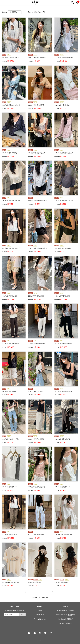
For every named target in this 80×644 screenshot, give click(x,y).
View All (42, 12)
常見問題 (65, 606)
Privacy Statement (40, 619)
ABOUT (40, 611)
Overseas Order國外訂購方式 (65, 615)
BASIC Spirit (40, 615)
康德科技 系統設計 (40, 641)
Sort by (4, 12)
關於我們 (40, 606)
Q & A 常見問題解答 (65, 623)
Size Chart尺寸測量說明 (65, 619)
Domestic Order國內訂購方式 (65, 611)
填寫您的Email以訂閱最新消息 (15, 611)
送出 (22, 614)
